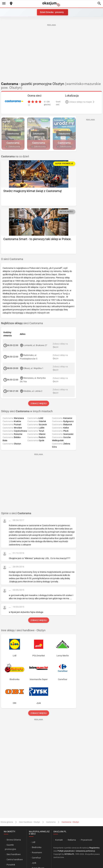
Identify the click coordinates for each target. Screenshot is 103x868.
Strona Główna (14, 840)
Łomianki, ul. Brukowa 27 (35, 345)
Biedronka (37, 847)
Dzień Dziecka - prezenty (52, 12)
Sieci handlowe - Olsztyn (30, 822)
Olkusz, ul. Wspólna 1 (33, 368)
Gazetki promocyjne (10, 847)
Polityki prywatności (66, 851)
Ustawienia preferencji (85, 851)
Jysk (34, 863)
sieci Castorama (22, 323)
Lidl (33, 842)
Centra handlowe (15, 859)
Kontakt (59, 840)
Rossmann (37, 852)
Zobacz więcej (39, 403)
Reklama (72, 840)
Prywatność (86, 840)
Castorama (51, 822)
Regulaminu (94, 848)
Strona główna (7, 822)
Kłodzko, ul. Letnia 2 (33, 391)
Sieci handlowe (14, 854)
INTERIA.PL (69, 854)
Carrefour (36, 858)
